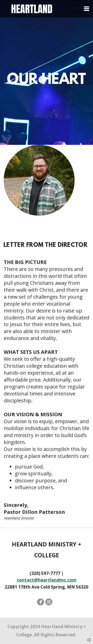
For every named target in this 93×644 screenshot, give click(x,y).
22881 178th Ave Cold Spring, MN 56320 (46, 564)
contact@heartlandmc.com (47, 580)
